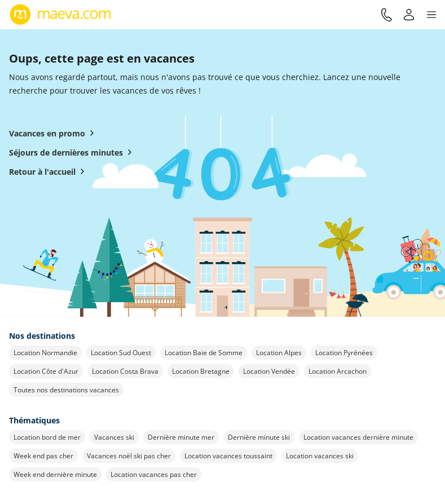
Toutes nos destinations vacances (66, 390)
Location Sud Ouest (121, 353)
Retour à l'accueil (49, 171)
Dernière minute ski (259, 437)
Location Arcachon (338, 371)
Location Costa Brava (125, 371)
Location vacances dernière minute (358, 437)
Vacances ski (114, 437)
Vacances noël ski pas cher (129, 456)
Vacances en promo (54, 133)
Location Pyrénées (344, 353)
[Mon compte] (409, 15)
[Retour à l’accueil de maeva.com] (61, 15)
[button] (431, 15)
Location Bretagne (201, 371)
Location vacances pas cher (154, 474)
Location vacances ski (320, 456)
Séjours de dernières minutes (73, 152)
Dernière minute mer (181, 437)
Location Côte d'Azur (46, 371)
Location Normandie (45, 353)
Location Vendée (269, 371)
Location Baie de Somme (204, 353)
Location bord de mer (47, 437)
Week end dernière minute (55, 474)
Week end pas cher (43, 456)
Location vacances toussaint (228, 456)
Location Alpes (279, 353)
